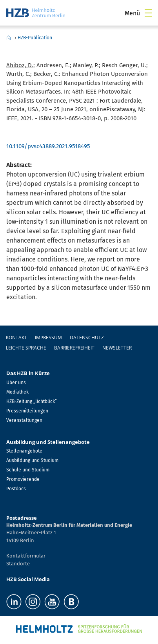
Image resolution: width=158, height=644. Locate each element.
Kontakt (16, 338)
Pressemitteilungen (27, 411)
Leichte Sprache (26, 348)
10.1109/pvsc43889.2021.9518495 (48, 146)
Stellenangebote (24, 451)
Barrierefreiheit (74, 348)
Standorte (18, 564)
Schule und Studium (28, 470)
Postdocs (16, 489)
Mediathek (17, 392)
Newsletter (117, 348)
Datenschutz (87, 338)
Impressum (48, 338)
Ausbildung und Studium (32, 460)
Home (9, 38)
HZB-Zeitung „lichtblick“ (32, 401)
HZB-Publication (35, 38)
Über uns (16, 383)
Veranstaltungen (24, 420)
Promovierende (23, 479)
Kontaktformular (26, 556)
